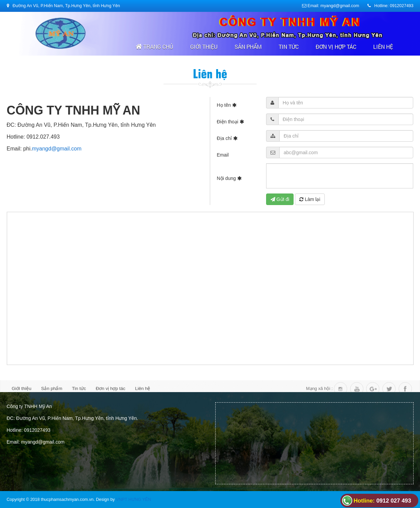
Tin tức (289, 47)
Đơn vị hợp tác (336, 47)
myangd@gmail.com (57, 149)
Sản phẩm (248, 47)
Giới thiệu (204, 47)
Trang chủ (154, 47)
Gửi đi (280, 199)
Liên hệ (383, 47)
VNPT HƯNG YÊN (133, 500)
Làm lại (310, 199)
